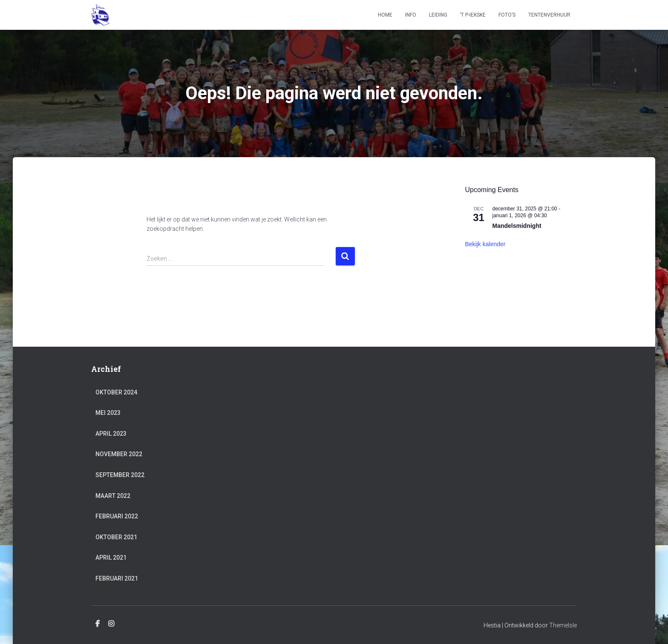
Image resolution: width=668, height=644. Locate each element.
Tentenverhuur (549, 15)
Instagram (111, 624)
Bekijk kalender (485, 244)
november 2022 (119, 454)
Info (411, 15)
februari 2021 (117, 578)
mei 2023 (108, 413)
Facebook (98, 624)
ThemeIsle (563, 625)
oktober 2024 (116, 392)
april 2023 (111, 434)
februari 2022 (117, 516)
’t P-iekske (473, 15)
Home (385, 15)
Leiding (438, 15)
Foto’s (507, 15)
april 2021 (111, 558)
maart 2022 (113, 496)
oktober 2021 (116, 537)
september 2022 (120, 475)
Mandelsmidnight (517, 226)
